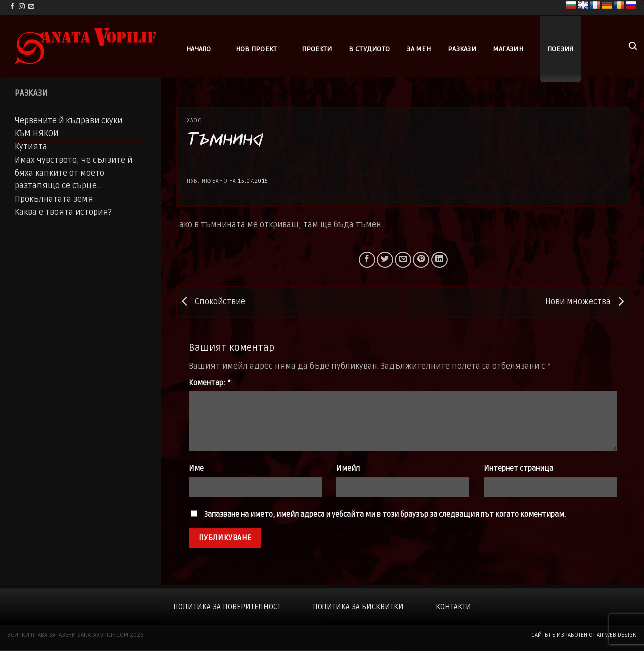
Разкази (462, 49)
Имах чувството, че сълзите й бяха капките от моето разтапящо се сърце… (74, 173)
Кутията (31, 147)
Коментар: (210, 383)
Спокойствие (211, 302)
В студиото (369, 49)
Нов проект (256, 49)
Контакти (453, 607)
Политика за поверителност (227, 607)
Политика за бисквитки (358, 607)
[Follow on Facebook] (12, 7)
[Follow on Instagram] (22, 7)
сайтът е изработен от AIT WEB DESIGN (584, 635)
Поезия (561, 49)
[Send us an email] (31, 7)
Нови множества (587, 302)
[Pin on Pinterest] (421, 260)
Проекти (317, 49)
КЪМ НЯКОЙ (37, 134)
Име (196, 468)
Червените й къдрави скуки (69, 121)
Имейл (348, 468)
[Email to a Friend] (403, 260)
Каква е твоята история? (63, 212)
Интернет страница (519, 468)
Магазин (508, 49)
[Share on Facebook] (367, 260)
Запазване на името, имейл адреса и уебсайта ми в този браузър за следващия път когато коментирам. (385, 514)
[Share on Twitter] (385, 260)
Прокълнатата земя (54, 199)
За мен (419, 49)
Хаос (194, 120)
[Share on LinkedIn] (439, 260)
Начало (199, 49)
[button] (633, 46)
